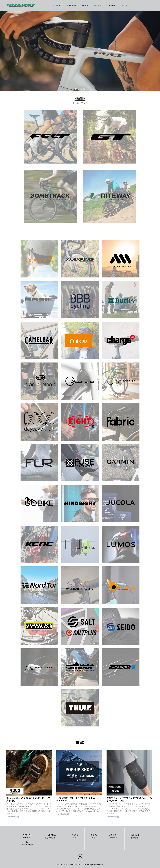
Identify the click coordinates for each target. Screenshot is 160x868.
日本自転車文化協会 (27, 843)
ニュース (75, 836)
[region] (80, 51)
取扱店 (94, 836)
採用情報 (135, 836)
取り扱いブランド (52, 836)
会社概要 (27, 836)
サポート (114, 836)
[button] (76, 89)
